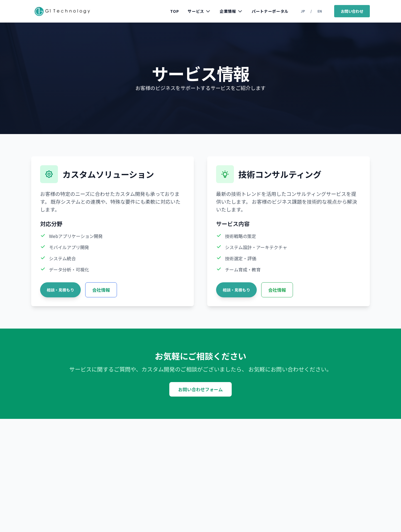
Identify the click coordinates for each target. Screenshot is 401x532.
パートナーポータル (270, 11)
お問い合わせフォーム (200, 389)
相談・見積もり (60, 290)
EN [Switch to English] (320, 11)
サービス (199, 11)
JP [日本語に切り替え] (303, 11)
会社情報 (101, 290)
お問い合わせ (352, 11)
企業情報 (231, 11)
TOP (174, 11)
